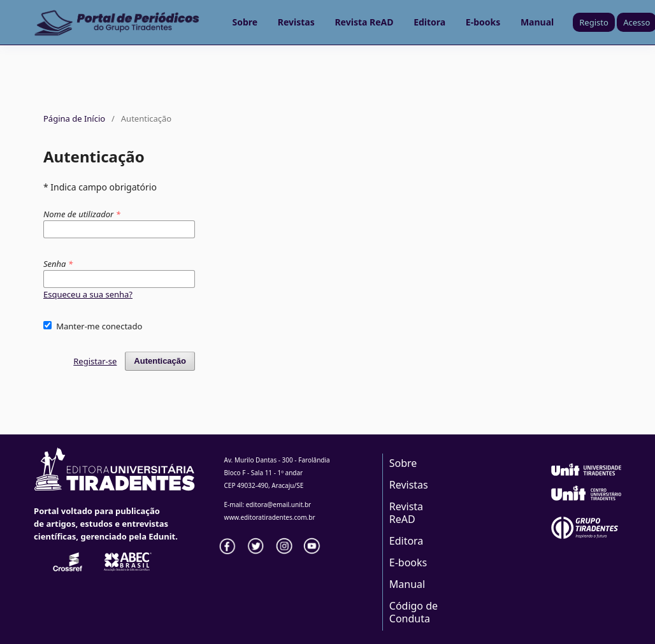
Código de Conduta (414, 612)
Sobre (245, 22)
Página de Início (74, 118)
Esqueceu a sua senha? (88, 294)
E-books (483, 22)
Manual (537, 22)
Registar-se (95, 361)
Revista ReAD (364, 22)
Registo (594, 22)
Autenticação (160, 361)
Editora (429, 22)
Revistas (296, 22)
